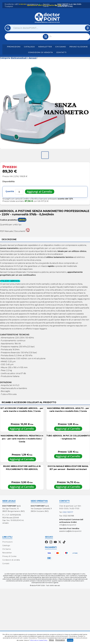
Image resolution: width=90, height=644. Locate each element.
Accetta (70, 640)
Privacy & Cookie (79, 47)
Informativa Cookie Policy (39, 640)
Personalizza (60, 640)
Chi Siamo (61, 47)
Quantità (10, 191)
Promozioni (14, 47)
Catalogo (29, 47)
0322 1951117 (68, 512)
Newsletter (45, 47)
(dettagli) (65, 5)
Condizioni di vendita (40, 52)
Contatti (61, 52)
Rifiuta (51, 640)
